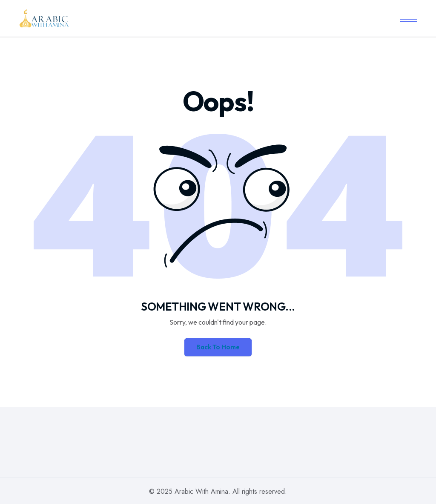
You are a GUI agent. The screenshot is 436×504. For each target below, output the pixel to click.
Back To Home (218, 347)
